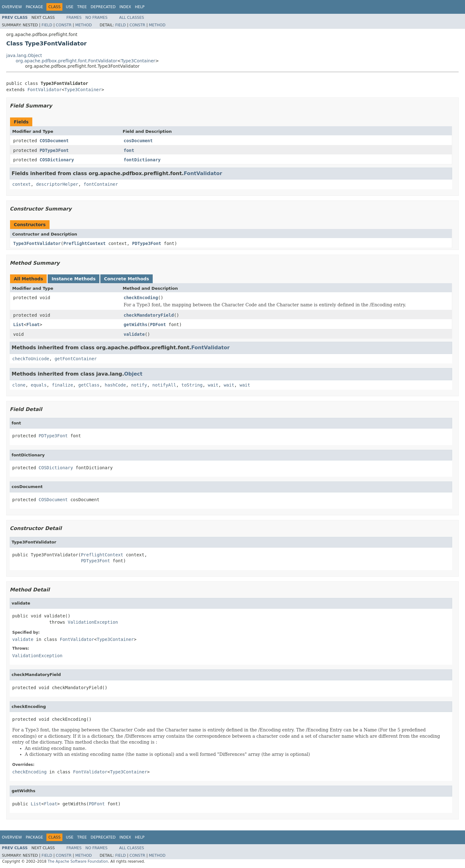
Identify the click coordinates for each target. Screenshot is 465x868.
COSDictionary (57, 160)
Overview (12, 7)
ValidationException (93, 622)
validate (134, 334)
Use (70, 7)
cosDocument (138, 141)
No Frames (96, 18)
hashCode (115, 385)
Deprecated (103, 7)
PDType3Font (54, 150)
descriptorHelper (57, 184)
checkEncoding (141, 298)
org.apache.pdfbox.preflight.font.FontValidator (66, 61)
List (18, 325)
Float (33, 325)
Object (133, 374)
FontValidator (45, 90)
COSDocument (54, 141)
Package (34, 7)
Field (47, 25)
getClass (89, 385)
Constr (64, 25)
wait (213, 385)
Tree (82, 7)
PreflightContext (85, 243)
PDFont (158, 325)
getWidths (135, 325)
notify (139, 385)
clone (19, 385)
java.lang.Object (24, 55)
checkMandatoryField (149, 315)
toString (192, 385)
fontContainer (101, 184)
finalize (62, 385)
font (129, 150)
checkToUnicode (31, 359)
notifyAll (164, 385)
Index (125, 7)
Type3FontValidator (37, 243)
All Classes (132, 18)
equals (39, 385)
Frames (74, 18)
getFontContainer (76, 359)
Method (84, 25)
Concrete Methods (127, 279)
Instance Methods (73, 279)
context (21, 184)
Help (140, 7)
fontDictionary (142, 160)
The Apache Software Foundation (78, 861)
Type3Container (138, 61)
